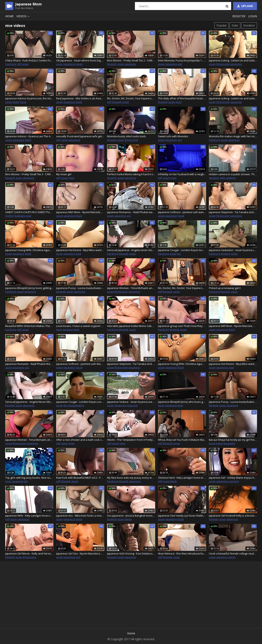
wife (223, 178)
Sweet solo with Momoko (173, 136)
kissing (213, 443)
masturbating (76, 405)
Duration (249, 25)
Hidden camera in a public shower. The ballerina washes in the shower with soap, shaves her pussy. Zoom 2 (233, 174)
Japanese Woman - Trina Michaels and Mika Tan (131, 288)
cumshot (234, 481)
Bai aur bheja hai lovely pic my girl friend (233, 440)
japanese (69, 64)
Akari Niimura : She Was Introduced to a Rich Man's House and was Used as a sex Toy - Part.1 (182, 553)
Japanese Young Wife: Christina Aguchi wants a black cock (29, 250)
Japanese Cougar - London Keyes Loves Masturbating (80, 402)
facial (23, 102)
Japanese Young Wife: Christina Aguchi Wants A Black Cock (182, 364)
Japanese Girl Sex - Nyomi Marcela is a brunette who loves (80, 553)
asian (25, 64)
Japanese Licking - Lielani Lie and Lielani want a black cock (233, 60)
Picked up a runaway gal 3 (225, 288)
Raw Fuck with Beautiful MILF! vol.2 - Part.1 (80, 478)
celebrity (231, 178)
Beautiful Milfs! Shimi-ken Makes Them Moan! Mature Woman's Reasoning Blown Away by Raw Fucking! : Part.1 (29, 326)
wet (180, 64)
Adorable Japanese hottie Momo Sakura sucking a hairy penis (131, 326)
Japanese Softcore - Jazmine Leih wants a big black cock (182, 212)
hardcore (11, 64)
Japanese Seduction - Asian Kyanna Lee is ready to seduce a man (233, 250)
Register (239, 16)
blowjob (112, 64)
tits (179, 254)
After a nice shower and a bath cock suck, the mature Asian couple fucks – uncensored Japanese (80, 440)
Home (9, 16)
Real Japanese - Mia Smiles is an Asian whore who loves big (80, 98)
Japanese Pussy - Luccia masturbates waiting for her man (80, 288)
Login (253, 16)
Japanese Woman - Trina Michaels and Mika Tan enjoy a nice (29, 440)
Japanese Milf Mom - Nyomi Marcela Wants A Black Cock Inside (233, 326)
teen (77, 330)
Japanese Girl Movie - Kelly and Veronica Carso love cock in (29, 553)
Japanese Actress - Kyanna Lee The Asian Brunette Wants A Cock (29, 136)
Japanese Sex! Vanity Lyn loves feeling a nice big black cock (182, 516)
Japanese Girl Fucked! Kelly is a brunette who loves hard (233, 516)
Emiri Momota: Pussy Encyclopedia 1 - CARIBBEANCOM (182, 60)
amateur (214, 178)
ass (180, 140)
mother (10, 216)
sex (78, 557)
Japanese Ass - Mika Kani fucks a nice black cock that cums (80, 516)
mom (179, 102)
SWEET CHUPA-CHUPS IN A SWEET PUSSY (29, 212)
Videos (23, 16)
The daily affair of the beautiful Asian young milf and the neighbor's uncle (182, 98)
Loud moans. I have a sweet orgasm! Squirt (80, 326)
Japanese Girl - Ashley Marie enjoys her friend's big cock (233, 478)
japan (79, 64)
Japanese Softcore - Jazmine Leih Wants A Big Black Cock (80, 364)
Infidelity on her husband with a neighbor (182, 174)
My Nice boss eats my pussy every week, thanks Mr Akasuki (131, 478)
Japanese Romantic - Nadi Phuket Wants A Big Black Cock (29, 364)
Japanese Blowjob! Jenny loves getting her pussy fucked (29, 288)
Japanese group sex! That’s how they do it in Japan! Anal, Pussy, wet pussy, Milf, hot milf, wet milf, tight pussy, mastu (182, 326)
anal (29, 216)
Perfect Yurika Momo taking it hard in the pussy (131, 174)
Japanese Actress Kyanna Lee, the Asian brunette (29, 98)
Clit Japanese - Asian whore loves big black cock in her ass (80, 60)
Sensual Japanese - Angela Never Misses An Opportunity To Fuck (29, 402)
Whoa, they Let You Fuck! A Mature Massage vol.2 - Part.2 (182, 440)
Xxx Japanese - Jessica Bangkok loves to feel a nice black (131, 516)
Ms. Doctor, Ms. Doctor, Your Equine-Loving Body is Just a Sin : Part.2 (131, 98)
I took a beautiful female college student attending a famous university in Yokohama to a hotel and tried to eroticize (233, 553)
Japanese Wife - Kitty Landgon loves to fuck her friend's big (29, 516)
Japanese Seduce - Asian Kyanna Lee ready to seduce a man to (131, 402)
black (16, 102)
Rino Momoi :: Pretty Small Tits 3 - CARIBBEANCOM (29, 174)
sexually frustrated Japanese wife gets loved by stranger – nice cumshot (80, 136)
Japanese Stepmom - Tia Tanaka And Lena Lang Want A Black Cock (131, 364)
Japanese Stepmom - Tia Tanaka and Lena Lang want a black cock (233, 212)
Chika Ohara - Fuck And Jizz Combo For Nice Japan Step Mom (29, 60)
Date (235, 25)
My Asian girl (64, 174)
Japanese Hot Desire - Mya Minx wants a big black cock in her (80, 250)
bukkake (20, 216)
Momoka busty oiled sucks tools (126, 136)
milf (19, 64)
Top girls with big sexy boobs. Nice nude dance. (29, 478)
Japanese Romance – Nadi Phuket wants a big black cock (131, 212)
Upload (245, 6)
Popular (222, 25)
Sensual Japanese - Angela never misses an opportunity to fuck (131, 250)
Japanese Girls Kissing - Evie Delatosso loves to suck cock (131, 553)
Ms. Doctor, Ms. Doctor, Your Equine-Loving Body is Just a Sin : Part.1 (182, 288)
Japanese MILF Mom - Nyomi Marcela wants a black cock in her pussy (80, 212)
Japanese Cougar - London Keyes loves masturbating (182, 250)
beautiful (230, 443)
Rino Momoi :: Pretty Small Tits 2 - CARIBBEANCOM (131, 60)
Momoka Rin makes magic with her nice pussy (233, 136)
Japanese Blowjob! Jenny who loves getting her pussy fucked (182, 402)
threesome (223, 64)
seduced (132, 405)
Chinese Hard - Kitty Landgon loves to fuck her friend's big (182, 478)
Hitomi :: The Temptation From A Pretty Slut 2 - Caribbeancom (131, 440)
